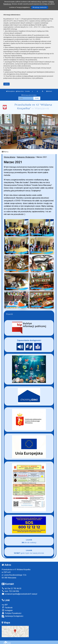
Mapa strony (20, 91)
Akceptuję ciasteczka (40, 7)
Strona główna (10, 91)
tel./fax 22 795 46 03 (12, 588)
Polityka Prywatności (12, 613)
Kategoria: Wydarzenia (26, 157)
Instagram (7, 610)
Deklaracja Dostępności (12, 616)
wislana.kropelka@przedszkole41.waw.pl (19, 594)
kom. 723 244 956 (10, 591)
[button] (3, 132)
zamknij (7, 84)
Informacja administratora (29, 95)
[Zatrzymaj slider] (29, 147)
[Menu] (29, 152)
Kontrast (49, 91)
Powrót (9, 314)
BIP (5, 605)
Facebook (7, 608)
